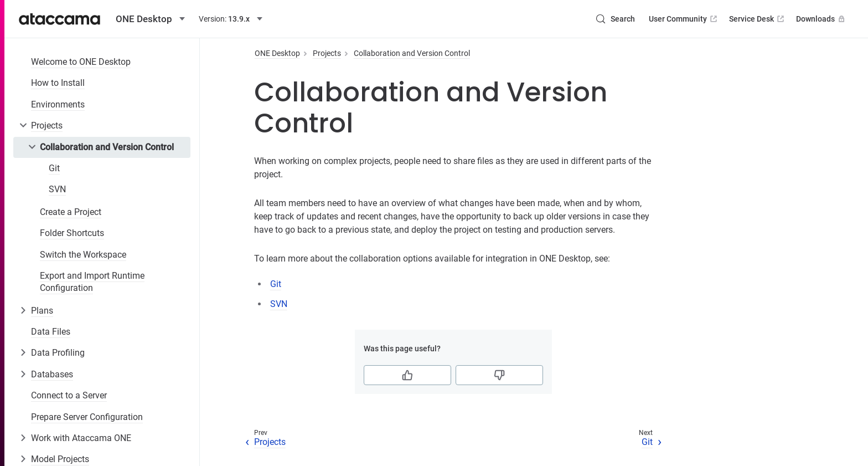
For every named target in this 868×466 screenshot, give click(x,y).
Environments (58, 104)
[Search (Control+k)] (615, 19)
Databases (52, 374)
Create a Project (71, 212)
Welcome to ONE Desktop (81, 62)
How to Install (58, 83)
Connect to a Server (69, 395)
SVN (57, 189)
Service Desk (758, 19)
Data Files (51, 332)
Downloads (821, 19)
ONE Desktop (277, 53)
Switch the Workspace (83, 255)
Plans (42, 311)
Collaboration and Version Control (107, 147)
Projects (47, 126)
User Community (684, 19)
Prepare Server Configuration (87, 417)
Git (54, 168)
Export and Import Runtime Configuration (92, 282)
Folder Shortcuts (72, 233)
